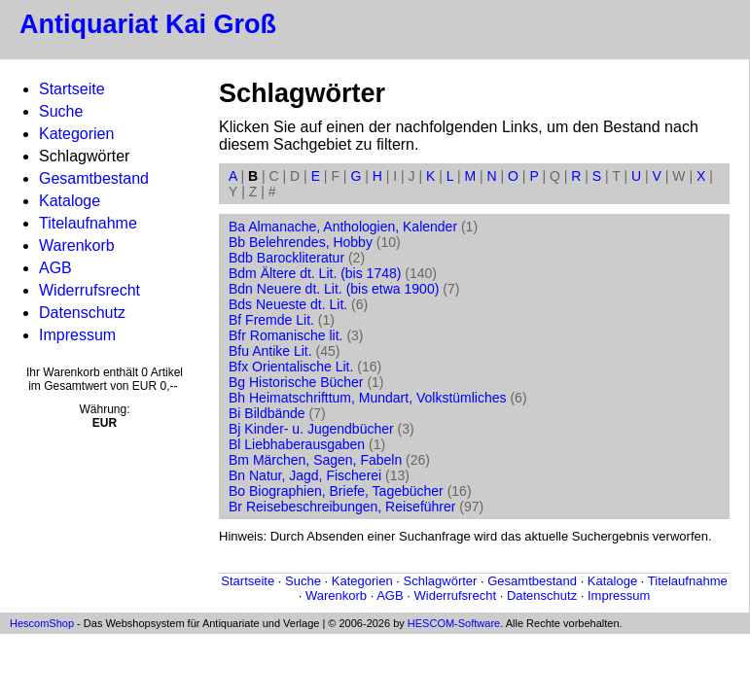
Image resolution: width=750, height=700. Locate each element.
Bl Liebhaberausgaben (297, 444)
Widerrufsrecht (89, 290)
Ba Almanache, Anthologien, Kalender (343, 227)
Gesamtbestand (94, 178)
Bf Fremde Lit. (271, 320)
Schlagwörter (441, 581)
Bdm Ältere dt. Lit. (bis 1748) (315, 273)
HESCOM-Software (454, 623)
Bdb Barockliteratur (286, 258)
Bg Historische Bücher (296, 382)
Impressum (77, 335)
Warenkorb (77, 245)
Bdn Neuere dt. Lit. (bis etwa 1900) (334, 289)
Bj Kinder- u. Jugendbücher (311, 429)
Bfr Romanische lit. (286, 335)
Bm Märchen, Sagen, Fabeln (315, 460)
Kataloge (70, 201)
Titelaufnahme (88, 223)
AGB (55, 268)
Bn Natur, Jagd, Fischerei (305, 475)
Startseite (72, 89)
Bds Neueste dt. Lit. (288, 304)
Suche (61, 111)
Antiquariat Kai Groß (148, 24)
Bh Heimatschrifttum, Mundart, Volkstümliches (368, 398)
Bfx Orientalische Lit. (291, 367)
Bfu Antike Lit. (270, 351)
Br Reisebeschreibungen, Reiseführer (342, 507)
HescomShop (42, 623)
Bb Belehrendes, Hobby (301, 242)
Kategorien (76, 134)
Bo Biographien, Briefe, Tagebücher (336, 491)
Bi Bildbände (267, 413)
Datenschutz (82, 313)
